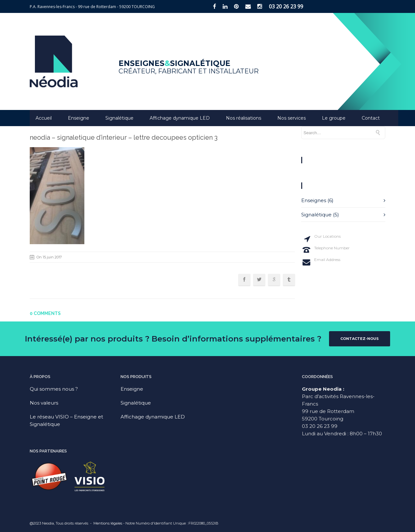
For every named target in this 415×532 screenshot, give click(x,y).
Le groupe (334, 118)
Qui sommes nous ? (54, 389)
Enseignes (314, 200)
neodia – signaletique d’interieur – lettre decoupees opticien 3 (124, 137)
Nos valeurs (44, 403)
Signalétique (119, 118)
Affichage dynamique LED (180, 118)
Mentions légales (108, 523)
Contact (371, 118)
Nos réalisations (244, 118)
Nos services (292, 118)
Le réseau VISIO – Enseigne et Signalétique (66, 420)
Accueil (44, 118)
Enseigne (79, 118)
